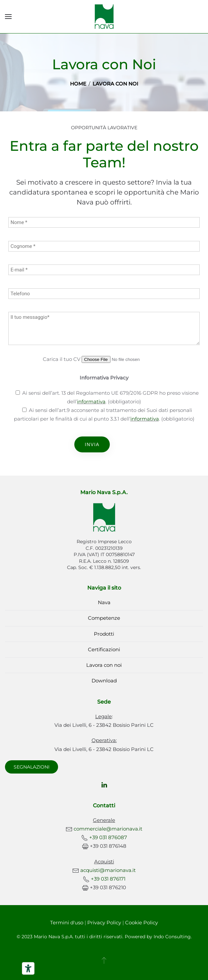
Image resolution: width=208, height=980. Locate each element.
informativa (91, 402)
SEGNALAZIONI (32, 767)
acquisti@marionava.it (108, 870)
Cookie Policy (141, 922)
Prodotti (104, 634)
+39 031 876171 (108, 879)
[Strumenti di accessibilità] (28, 968)
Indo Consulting (172, 937)
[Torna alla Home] (104, 17)
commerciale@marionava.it (108, 829)
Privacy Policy (104, 922)
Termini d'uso (67, 922)
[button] (8, 17)
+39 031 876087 (108, 837)
